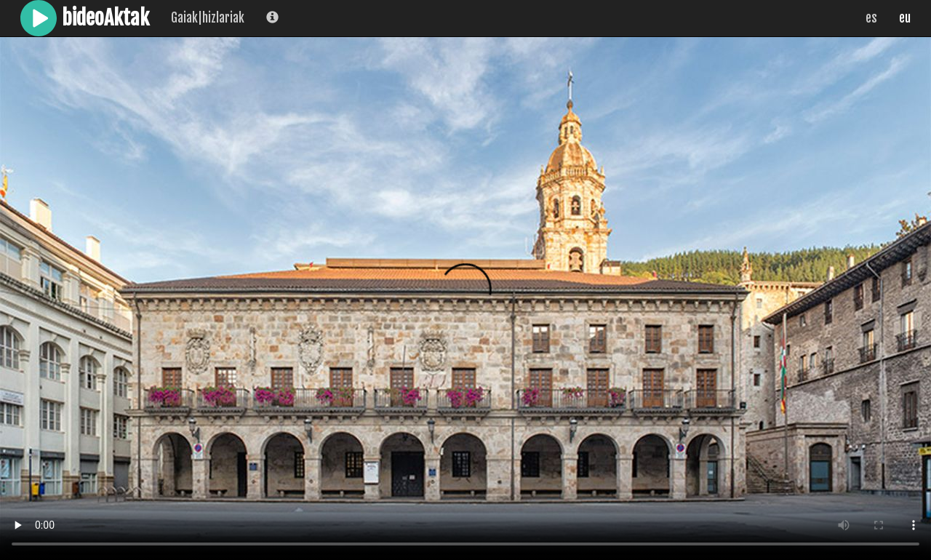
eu (905, 18)
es (871, 18)
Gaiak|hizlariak (208, 18)
